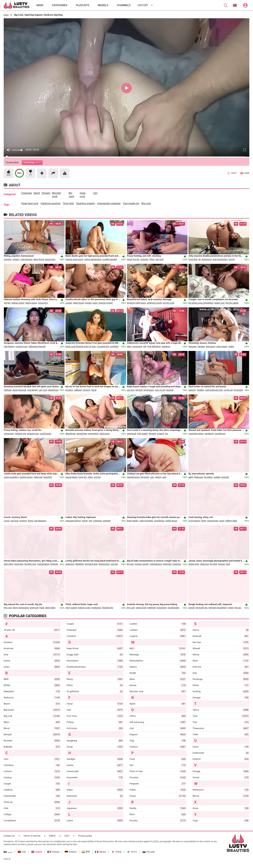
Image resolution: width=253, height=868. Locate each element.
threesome (207, 259)
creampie (26, 193)
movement (137, 347)
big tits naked (232, 303)
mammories (213, 521)
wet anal (159, 259)
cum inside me (131, 203)
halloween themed (37, 347)
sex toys (131, 390)
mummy (23, 521)
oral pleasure (27, 259)
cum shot (43, 390)
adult (191, 477)
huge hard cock (30, 203)
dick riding (9, 564)
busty (95, 303)
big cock (71, 195)
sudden (217, 477)
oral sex (114, 564)
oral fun (97, 477)
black (42, 608)
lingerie (222, 564)
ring (90, 521)
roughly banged (110, 259)
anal (164, 477)
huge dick (193, 259)
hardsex (201, 347)
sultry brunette (146, 521)
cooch (7, 521)
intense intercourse (74, 259)
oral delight (32, 390)
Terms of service (32, 836)
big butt (139, 390)
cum (152, 477)
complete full (103, 347)
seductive (70, 564)
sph (145, 347)
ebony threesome (21, 608)
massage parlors (73, 521)
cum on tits (160, 390)
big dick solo (30, 564)
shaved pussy (133, 477)
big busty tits (202, 608)
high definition (154, 347)
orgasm (46, 193)
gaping (158, 477)
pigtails (88, 303)
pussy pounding (11, 477)
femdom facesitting (218, 608)
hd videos (208, 477)
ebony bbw (50, 608)
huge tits (83, 477)
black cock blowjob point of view (81, 347)
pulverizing (162, 608)
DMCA (52, 836)
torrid (222, 521)
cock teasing (194, 521)
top (166, 434)
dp (200, 259)
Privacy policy (85, 836)
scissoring (43, 303)
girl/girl (7, 303)
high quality (142, 434)
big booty (145, 477)
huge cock (83, 195)
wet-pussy (211, 347)
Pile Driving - (32, 162)
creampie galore (196, 434)
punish (192, 608)
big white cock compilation (201, 303)
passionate (50, 259)
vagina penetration (93, 259)
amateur (69, 390)
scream (69, 303)
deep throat (39, 259)
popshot (8, 259)
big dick (213, 564)
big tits (136, 259)
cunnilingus (220, 434)
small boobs (46, 434)
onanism (144, 259)
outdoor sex (21, 434)
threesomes (104, 564)
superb (74, 608)
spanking (166, 347)
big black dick (91, 564)
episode (225, 477)
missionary (9, 434)
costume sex (21, 347)
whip (129, 347)
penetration (94, 434)
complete (114, 347)
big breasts (149, 390)
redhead (8, 390)
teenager (193, 347)
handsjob (152, 608)
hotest (231, 608)
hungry (232, 259)
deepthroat (53, 390)
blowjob (170, 390)
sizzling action (26, 477)
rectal (130, 259)
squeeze (107, 521)
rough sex (228, 390)
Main (6, 15)
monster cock (56, 195)
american (34, 608)
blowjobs (167, 564)
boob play (19, 564)
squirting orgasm (86, 203)
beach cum (220, 303)
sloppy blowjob (19, 390)
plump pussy (171, 521)
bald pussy (105, 434)
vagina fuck (141, 608)
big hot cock (168, 303)
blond (31, 521)
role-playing (9, 347)
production (96, 608)
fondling (201, 390)
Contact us (9, 836)
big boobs (238, 390)
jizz (95, 193)
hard (228, 564)
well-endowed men (214, 390)
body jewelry (133, 521)
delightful (80, 564)
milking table (231, 521)
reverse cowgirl (106, 303)
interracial (132, 434)
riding (90, 477)
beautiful (48, 477)
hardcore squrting (51, 203)
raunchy (192, 390)
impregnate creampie (109, 203)
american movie (154, 303)
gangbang (209, 434)
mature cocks (84, 608)
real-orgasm (222, 347)
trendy (85, 521)
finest (152, 259)
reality (231, 347)
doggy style (194, 564)
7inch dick (68, 203)
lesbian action (18, 303)
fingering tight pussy (137, 303)
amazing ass (33, 434)
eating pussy (31, 303)
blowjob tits (108, 608)
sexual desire (72, 477)
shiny (204, 521)
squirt (37, 193)
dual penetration (220, 259)
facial (94, 390)
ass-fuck (14, 521)
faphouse (38, 477)
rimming (86, 390)
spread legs (82, 434)
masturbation (43, 564)
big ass (130, 564)
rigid (67, 608)
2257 (67, 836)
